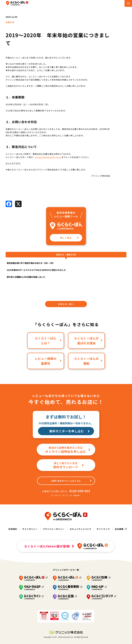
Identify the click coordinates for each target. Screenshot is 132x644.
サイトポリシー (30, 529)
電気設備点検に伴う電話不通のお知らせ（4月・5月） (31, 263)
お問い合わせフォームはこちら (71, 481)
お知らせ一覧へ (66, 304)
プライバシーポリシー (54, 529)
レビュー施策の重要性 (48, 361)
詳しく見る (70, 238)
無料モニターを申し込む (70, 431)
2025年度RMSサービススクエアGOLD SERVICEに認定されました (36, 270)
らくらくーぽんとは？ (48, 341)
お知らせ (10, 22)
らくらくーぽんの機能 (88, 361)
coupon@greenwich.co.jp (48, 157)
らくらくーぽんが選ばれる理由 (88, 341)
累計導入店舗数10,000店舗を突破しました (26, 277)
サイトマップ (103, 529)
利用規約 (13, 529)
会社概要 (119, 529)
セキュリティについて (81, 529)
